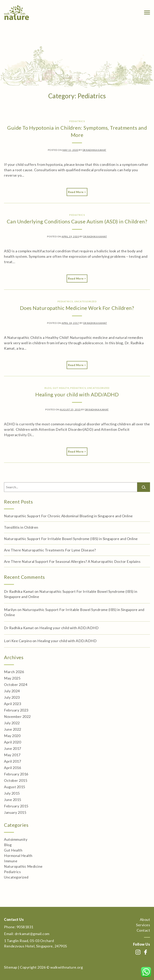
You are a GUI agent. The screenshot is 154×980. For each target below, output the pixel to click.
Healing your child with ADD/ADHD (77, 394)
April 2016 (12, 768)
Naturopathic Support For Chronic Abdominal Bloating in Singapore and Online (68, 516)
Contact (143, 930)
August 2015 (15, 787)
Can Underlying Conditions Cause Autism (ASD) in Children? (77, 221)
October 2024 (16, 685)
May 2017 (12, 755)
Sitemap (11, 967)
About (145, 919)
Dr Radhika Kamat (94, 150)
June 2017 (13, 748)
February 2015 (16, 806)
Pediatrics (77, 121)
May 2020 (12, 736)
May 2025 (12, 678)
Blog (48, 388)
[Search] (144, 487)
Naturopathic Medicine (23, 866)
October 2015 (16, 780)
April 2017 (12, 761)
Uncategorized (85, 301)
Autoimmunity (16, 839)
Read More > (78, 192)
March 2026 (14, 672)
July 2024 (12, 691)
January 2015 (15, 812)
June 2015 (13, 800)
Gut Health (61, 388)
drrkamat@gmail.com (32, 934)
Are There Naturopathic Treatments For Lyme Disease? (50, 550)
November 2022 (17, 716)
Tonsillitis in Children (21, 527)
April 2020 (12, 742)
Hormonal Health (18, 856)
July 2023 (12, 697)
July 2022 (12, 723)
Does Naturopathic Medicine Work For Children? (77, 308)
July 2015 (12, 793)
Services (143, 925)
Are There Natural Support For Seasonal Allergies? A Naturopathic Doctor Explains (72, 561)
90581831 (25, 927)
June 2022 (13, 729)
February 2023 (16, 710)
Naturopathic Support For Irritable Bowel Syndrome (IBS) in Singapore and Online (71, 539)
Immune (11, 861)
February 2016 (16, 774)
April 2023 (12, 704)
